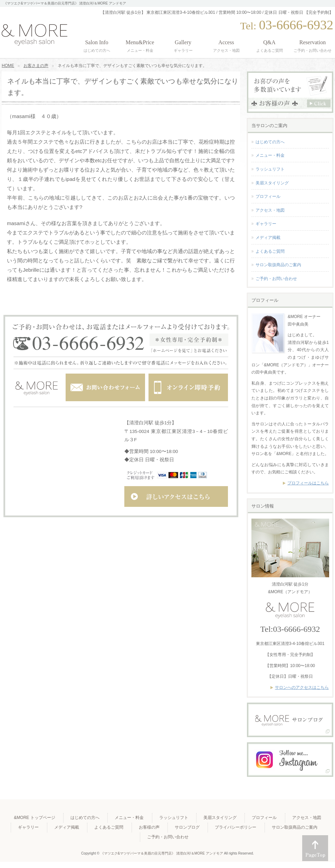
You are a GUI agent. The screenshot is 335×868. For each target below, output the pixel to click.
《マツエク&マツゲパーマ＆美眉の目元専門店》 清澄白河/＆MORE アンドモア (162, 853)
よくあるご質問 (270, 251)
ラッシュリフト (270, 169)
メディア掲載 (268, 238)
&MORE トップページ (34, 818)
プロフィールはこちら (308, 483)
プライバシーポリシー (236, 827)
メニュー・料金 (270, 155)
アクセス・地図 (270, 210)
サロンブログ (187, 827)
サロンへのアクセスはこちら (302, 687)
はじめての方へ (270, 142)
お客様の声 (149, 827)
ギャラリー (266, 224)
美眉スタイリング (272, 183)
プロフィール (268, 196)
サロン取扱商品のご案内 (278, 265)
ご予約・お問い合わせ (276, 279)
